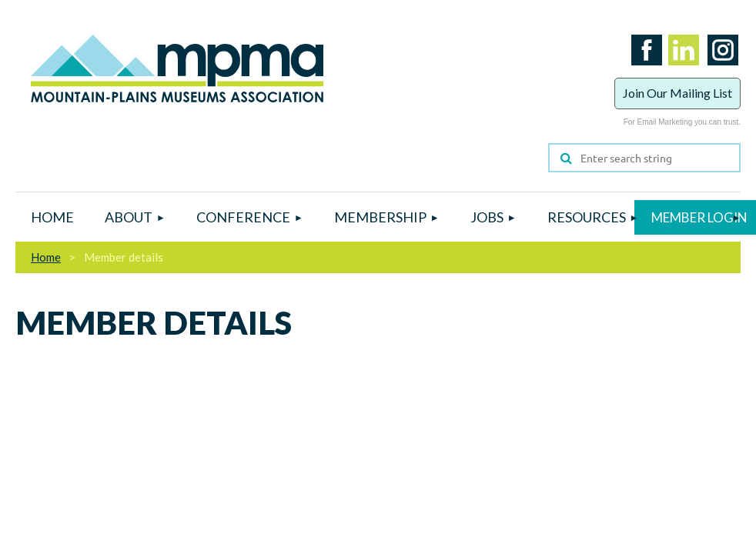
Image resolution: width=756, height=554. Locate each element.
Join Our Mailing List (677, 93)
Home (46, 257)
